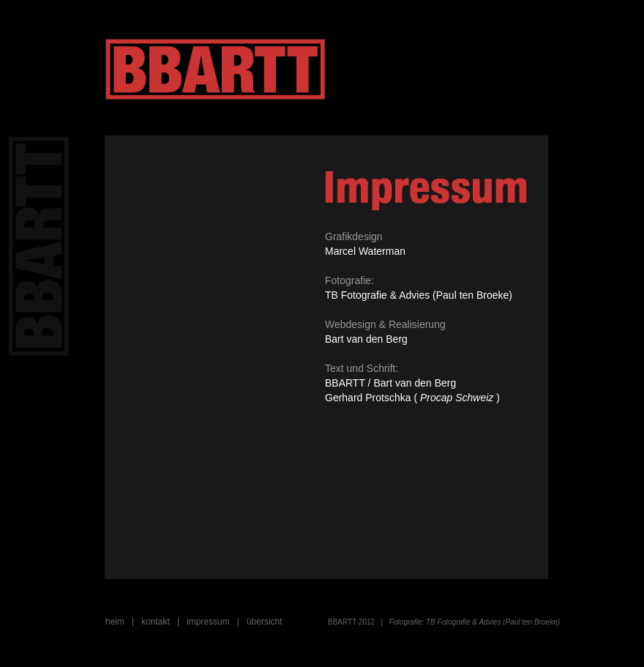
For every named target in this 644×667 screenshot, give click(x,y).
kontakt (156, 622)
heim (115, 622)
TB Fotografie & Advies (462, 622)
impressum (208, 622)
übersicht (265, 622)
